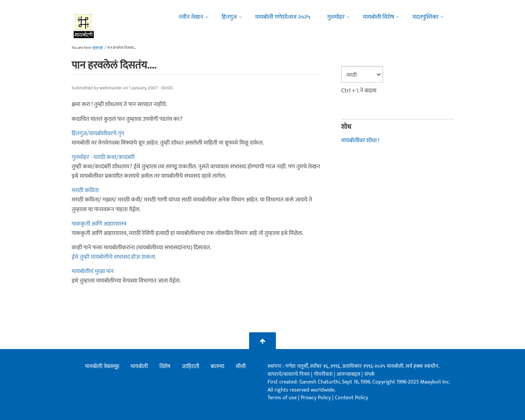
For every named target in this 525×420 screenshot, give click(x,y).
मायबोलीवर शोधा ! (360, 141)
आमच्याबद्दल (349, 374)
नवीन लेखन (191, 17)
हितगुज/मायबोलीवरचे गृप (98, 134)
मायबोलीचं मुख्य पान (93, 271)
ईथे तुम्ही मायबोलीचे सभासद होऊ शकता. (114, 257)
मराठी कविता (85, 190)
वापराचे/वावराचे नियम (289, 374)
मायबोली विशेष (379, 17)
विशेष (165, 366)
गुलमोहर (336, 17)
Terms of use (282, 398)
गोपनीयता (324, 374)
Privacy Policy (316, 398)
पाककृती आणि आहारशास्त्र (99, 224)
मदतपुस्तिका (425, 17)
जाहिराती (191, 366)
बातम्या (217, 366)
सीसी (241, 366)
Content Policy (351, 398)
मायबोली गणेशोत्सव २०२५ (283, 17)
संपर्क (369, 374)
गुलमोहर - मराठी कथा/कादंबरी (103, 157)
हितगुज (229, 17)
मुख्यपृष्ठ (98, 48)
